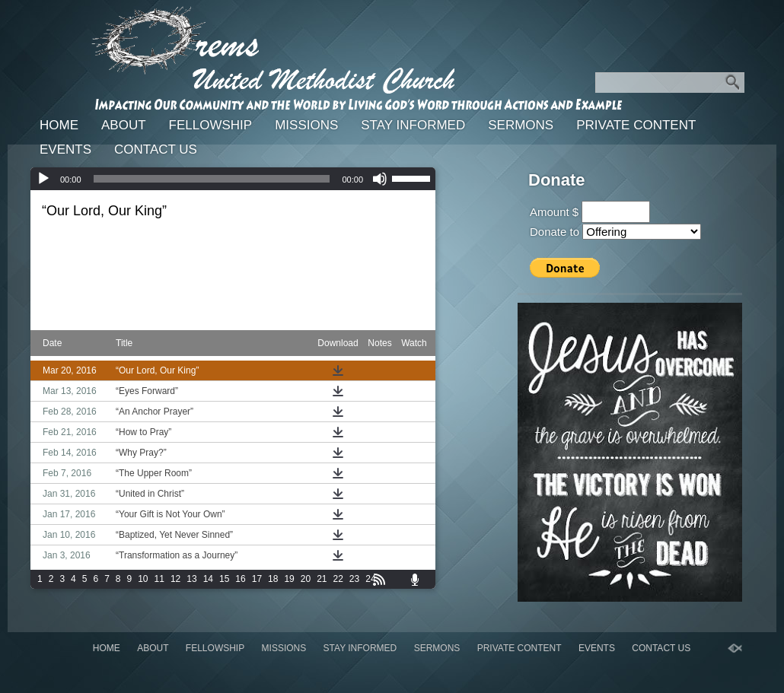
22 (338, 579)
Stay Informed (413, 125)
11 (159, 579)
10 (143, 579)
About (124, 125)
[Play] (43, 179)
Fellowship (211, 125)
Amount (550, 212)
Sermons (521, 125)
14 (208, 579)
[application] (233, 179)
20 (306, 579)
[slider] (212, 179)
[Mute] (380, 179)
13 (191, 579)
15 (224, 579)
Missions (306, 125)
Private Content (636, 125)
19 (289, 579)
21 (322, 579)
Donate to (555, 232)
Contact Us (156, 149)
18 (273, 579)
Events (65, 149)
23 (354, 579)
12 (175, 579)
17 (257, 579)
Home (59, 125)
